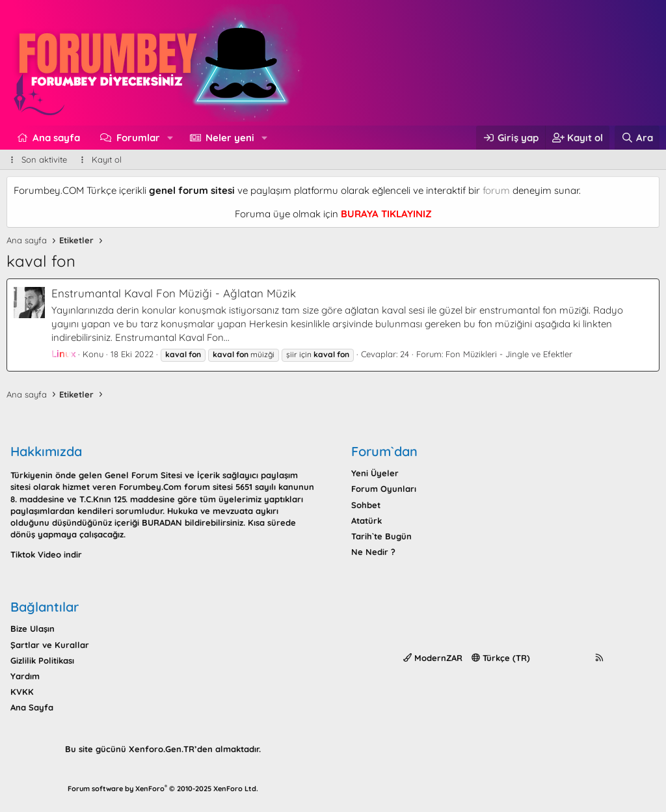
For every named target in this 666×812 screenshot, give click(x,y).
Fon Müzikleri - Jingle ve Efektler (509, 354)
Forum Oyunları (384, 489)
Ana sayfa (56, 138)
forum (496, 190)
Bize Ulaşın (33, 629)
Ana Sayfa (32, 707)
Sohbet (366, 505)
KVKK (22, 692)
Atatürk (366, 521)
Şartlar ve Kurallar (50, 645)
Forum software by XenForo (163, 789)
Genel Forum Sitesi (143, 475)
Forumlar (138, 138)
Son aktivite (44, 159)
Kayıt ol (107, 159)
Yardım (25, 676)
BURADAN (162, 522)
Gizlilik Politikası (42, 660)
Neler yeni (230, 138)
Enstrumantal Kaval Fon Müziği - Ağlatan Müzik (174, 293)
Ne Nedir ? (373, 552)
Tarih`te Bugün (381, 536)
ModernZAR (433, 658)
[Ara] (637, 138)
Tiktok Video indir (46, 554)
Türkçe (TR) (501, 658)
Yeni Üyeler (375, 473)
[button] (170, 138)
